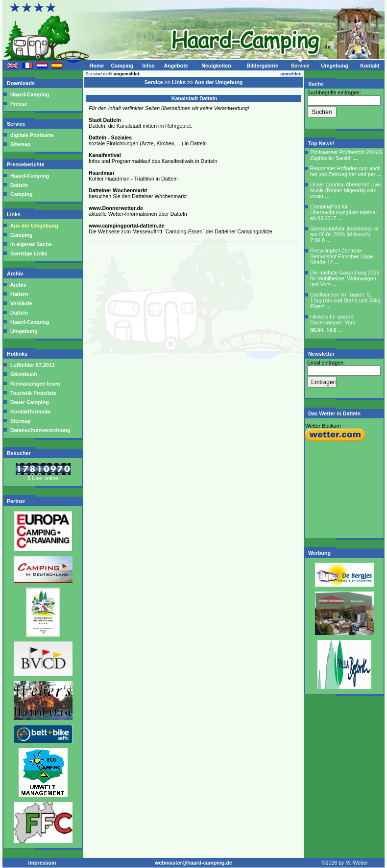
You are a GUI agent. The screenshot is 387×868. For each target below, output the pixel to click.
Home (97, 66)
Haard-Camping (30, 94)
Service (300, 66)
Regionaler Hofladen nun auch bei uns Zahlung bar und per (346, 171)
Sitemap (20, 144)
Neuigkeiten (216, 66)
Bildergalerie (262, 66)
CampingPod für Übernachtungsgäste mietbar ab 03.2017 (344, 212)
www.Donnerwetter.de (116, 208)
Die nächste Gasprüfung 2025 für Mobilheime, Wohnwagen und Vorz (345, 278)
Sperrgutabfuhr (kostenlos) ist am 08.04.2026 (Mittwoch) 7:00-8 (344, 234)
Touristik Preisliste (33, 393)
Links (14, 214)
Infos (148, 66)
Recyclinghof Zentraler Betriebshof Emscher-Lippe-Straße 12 (342, 256)
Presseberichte (26, 164)
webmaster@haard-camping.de (193, 863)
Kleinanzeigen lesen (35, 384)
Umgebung (335, 66)
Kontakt (370, 66)
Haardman (101, 173)
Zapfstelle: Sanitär (346, 155)
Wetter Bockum (323, 426)
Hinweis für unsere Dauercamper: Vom (333, 323)
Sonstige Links (29, 253)
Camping (122, 66)
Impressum (42, 863)
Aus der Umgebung (34, 226)
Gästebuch (23, 374)
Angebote (176, 66)
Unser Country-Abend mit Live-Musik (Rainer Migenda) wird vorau (346, 190)
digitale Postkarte (32, 135)
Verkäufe (21, 303)
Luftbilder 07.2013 (32, 365)
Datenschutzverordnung (40, 430)
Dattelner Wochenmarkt (118, 190)
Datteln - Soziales (110, 137)
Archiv (16, 274)
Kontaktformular (30, 411)
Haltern (19, 294)
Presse (19, 104)
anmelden (291, 74)
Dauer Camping (29, 402)
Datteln (19, 185)
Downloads (22, 83)
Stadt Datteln (105, 120)
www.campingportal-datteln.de (127, 226)
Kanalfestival (105, 155)
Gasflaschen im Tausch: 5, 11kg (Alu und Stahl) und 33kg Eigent (345, 300)
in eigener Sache (31, 244)
